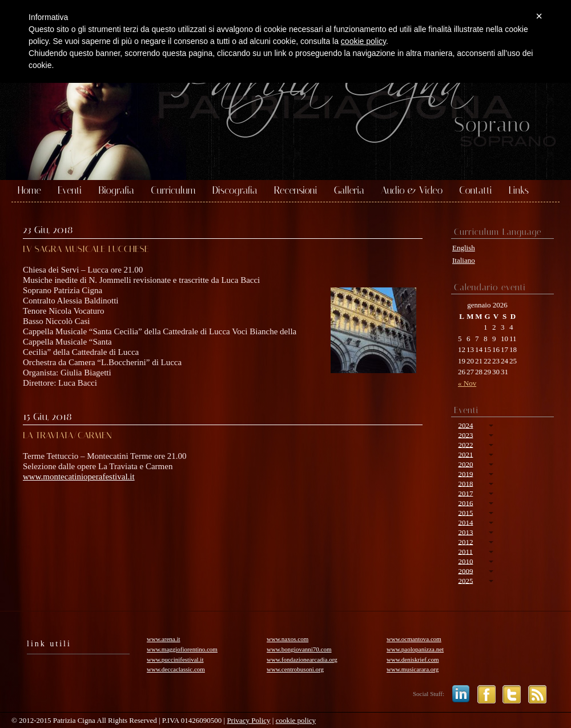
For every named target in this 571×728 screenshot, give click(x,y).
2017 (465, 493)
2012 (465, 541)
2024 (465, 425)
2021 (465, 454)
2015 (465, 512)
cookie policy (296, 720)
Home (29, 191)
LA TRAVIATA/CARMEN (67, 435)
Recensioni (296, 191)
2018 (465, 483)
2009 (465, 571)
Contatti (475, 191)
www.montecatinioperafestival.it (79, 477)
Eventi (70, 191)
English (464, 248)
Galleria (349, 191)
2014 (465, 522)
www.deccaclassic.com (176, 669)
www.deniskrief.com (413, 659)
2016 (465, 503)
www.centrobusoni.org (295, 669)
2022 (465, 444)
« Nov (467, 383)
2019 (465, 473)
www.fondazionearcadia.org (302, 659)
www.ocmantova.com (414, 639)
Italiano (464, 260)
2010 (465, 561)
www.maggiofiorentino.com (182, 649)
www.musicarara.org (413, 669)
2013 (465, 532)
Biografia (116, 191)
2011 (465, 551)
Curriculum (173, 191)
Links (519, 191)
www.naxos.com (287, 639)
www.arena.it (164, 639)
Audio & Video (412, 191)
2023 (465, 435)
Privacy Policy (248, 720)
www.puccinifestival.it (175, 659)
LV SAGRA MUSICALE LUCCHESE (86, 249)
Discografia (235, 191)
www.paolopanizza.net (415, 649)
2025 (465, 580)
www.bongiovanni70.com (299, 649)
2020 (465, 464)
